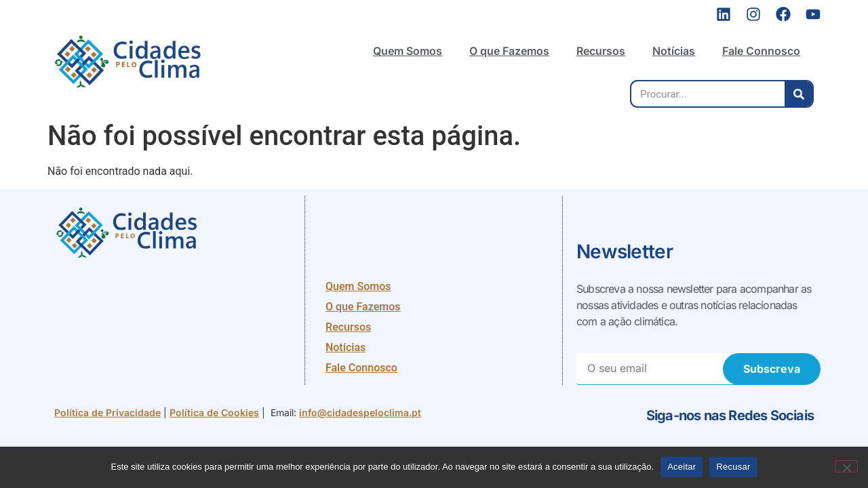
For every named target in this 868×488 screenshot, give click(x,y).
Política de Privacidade (107, 412)
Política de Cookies (214, 412)
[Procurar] (798, 94)
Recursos (601, 51)
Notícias (674, 51)
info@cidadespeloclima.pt (360, 412)
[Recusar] (846, 466)
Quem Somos (408, 51)
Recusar (733, 467)
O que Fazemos (509, 51)
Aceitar (682, 467)
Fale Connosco (761, 51)
